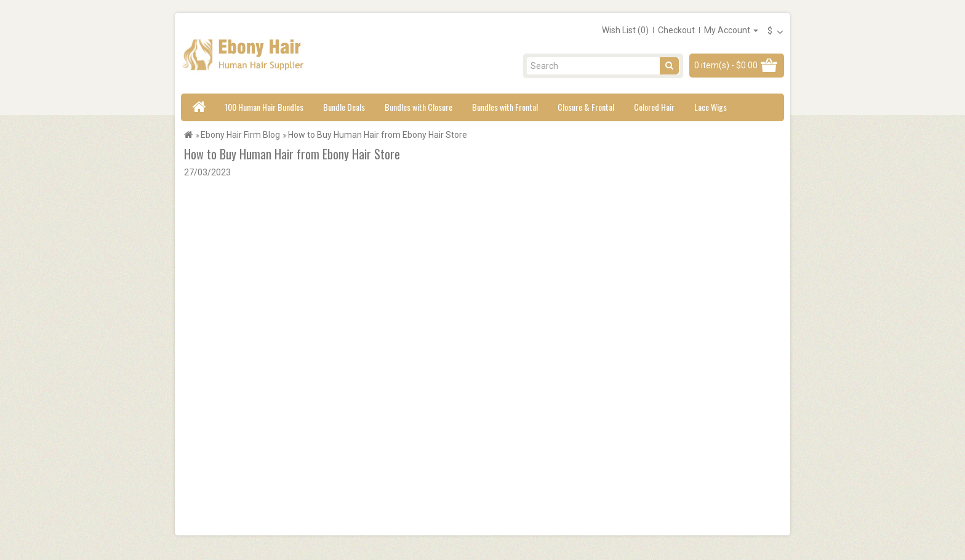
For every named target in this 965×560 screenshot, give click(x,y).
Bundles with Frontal (505, 107)
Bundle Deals (344, 107)
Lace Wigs (711, 107)
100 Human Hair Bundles (264, 107)
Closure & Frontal (586, 107)
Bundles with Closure (418, 107)
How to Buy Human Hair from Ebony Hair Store (378, 135)
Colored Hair (654, 107)
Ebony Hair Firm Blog (240, 135)
